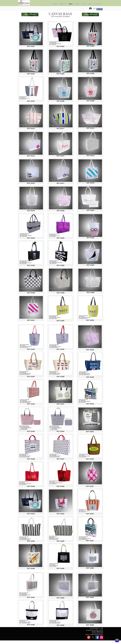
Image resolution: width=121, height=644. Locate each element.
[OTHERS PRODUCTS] (90, 14)
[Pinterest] (89, 637)
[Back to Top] (117, 641)
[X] (93, 637)
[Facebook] (97, 637)
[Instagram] (101, 637)
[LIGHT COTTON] (30, 14)
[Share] (99, 9)
